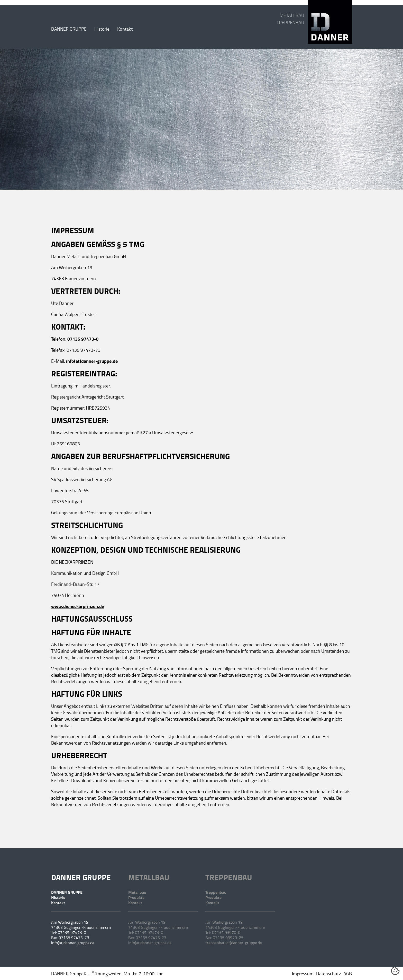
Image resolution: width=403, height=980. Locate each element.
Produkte (136, 897)
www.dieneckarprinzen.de (78, 606)
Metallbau (149, 877)
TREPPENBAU (290, 22)
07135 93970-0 (226, 932)
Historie (102, 29)
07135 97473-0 (83, 339)
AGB (348, 974)
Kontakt (125, 29)
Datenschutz (328, 974)
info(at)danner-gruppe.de (92, 361)
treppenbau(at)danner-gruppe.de (234, 943)
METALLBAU (292, 15)
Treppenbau (229, 877)
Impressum (303, 974)
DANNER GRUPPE (69, 29)
